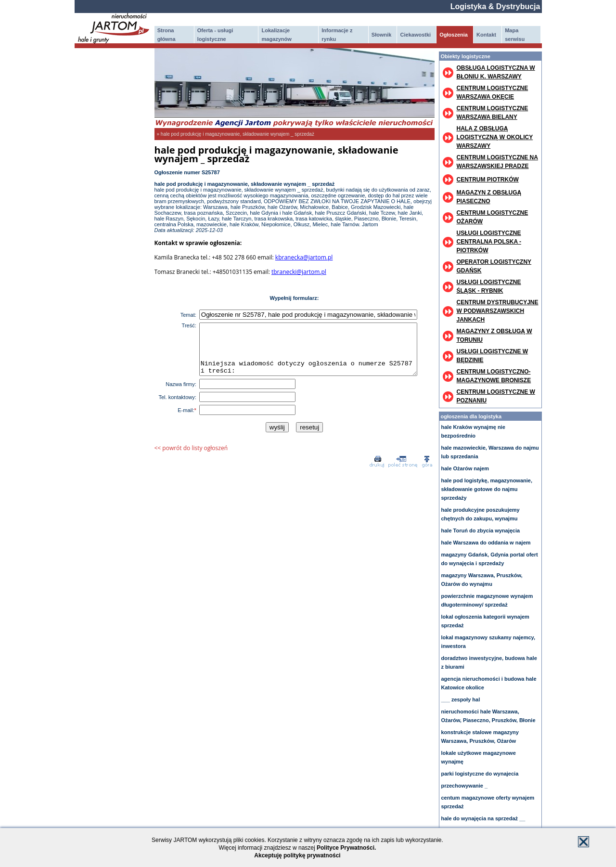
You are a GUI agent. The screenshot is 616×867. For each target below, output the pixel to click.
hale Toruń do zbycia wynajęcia (481, 531)
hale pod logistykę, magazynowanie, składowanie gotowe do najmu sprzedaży (487, 489)
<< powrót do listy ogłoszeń (191, 458)
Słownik (382, 35)
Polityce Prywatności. (346, 848)
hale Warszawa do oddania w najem (486, 543)
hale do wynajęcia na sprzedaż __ (483, 818)
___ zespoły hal (461, 699)
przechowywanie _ (465, 786)
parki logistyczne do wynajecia (480, 774)
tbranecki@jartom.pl (299, 272)
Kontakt (486, 35)
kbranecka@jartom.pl (304, 257)
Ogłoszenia (454, 35)
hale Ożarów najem (465, 468)
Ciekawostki (416, 35)
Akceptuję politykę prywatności (297, 855)
